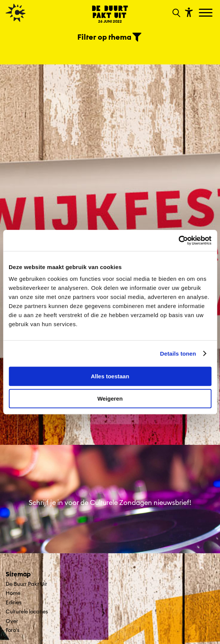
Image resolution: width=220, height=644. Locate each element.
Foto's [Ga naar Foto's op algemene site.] (12, 630)
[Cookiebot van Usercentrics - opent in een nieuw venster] (178, 240)
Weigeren (110, 399)
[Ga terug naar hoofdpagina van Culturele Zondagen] (16, 13)
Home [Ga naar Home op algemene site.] (13, 593)
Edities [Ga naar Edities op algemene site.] (14, 602)
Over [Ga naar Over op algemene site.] (12, 621)
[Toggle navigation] (207, 13)
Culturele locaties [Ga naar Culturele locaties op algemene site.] (27, 611)
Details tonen (178, 354)
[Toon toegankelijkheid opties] (188, 12)
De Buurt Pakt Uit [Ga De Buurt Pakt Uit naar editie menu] (26, 584)
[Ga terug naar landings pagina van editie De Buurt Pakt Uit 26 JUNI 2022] (110, 14)
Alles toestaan (110, 376)
